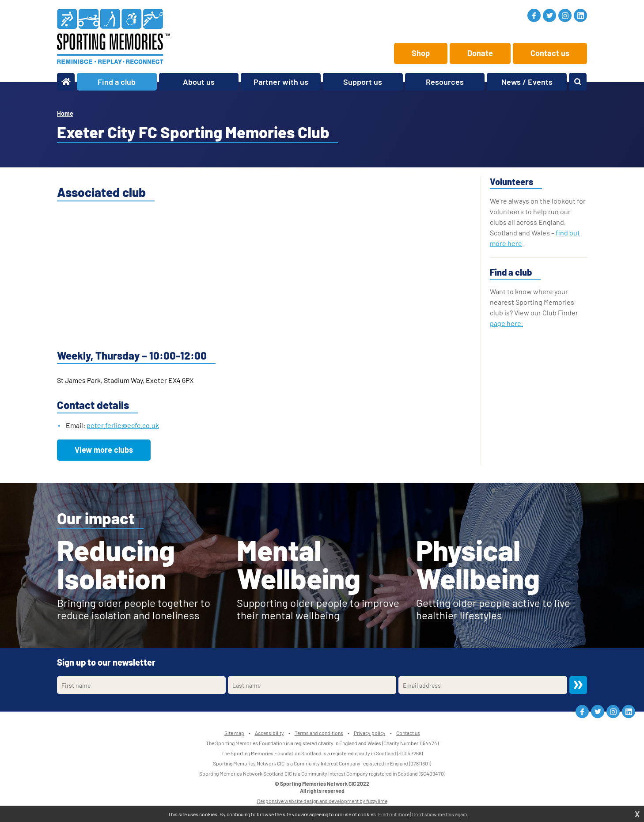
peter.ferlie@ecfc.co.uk (123, 425)
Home (65, 113)
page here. (506, 323)
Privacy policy (370, 733)
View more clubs (104, 450)
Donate (480, 53)
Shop (421, 53)
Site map (234, 733)
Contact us (550, 53)
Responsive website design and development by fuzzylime (322, 801)
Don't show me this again (439, 814)
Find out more (394, 814)
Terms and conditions (319, 733)
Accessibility (269, 733)
